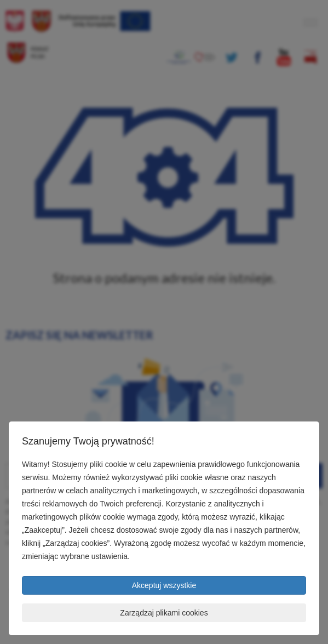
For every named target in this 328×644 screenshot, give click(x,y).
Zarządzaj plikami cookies (164, 613)
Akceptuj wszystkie (164, 585)
